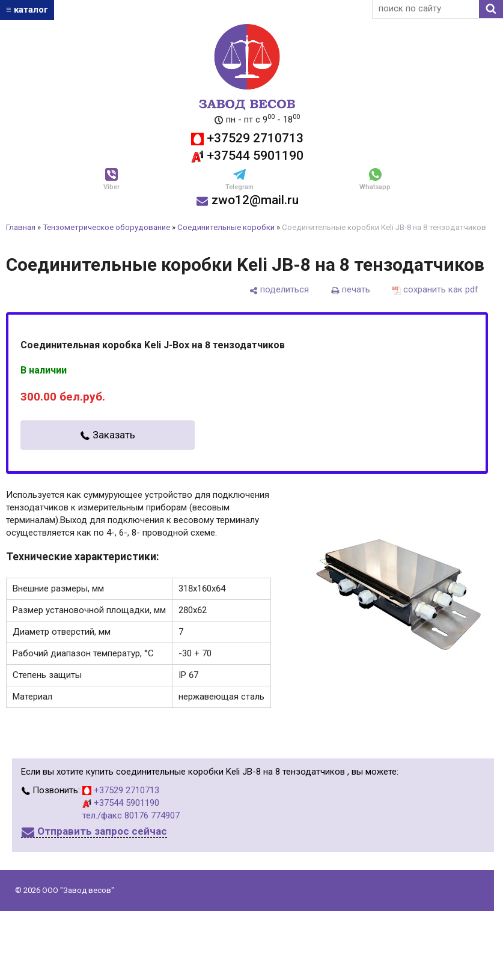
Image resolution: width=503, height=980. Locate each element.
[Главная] (247, 30)
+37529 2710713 (247, 138)
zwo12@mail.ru (247, 200)
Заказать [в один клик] (114, 435)
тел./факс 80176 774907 (131, 815)
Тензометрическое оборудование (106, 227)
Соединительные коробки (226, 227)
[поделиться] (279, 290)
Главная (21, 227)
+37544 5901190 (247, 156)
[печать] (350, 290)
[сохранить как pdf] (435, 290)
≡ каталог (27, 10)
